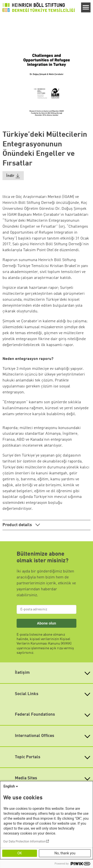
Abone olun (46, 623)
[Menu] (86, 7)
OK (20, 853)
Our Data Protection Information (24, 841)
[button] (13, 176)
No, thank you (65, 853)
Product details (18, 525)
